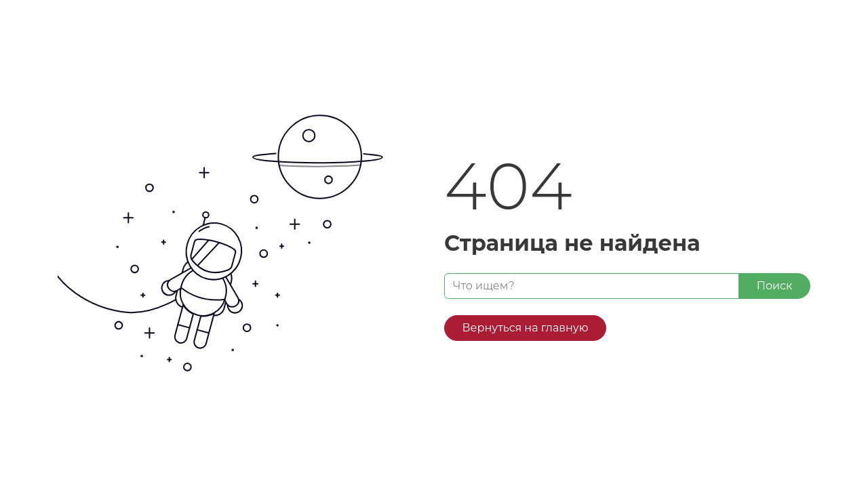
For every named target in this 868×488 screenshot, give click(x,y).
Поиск (775, 286)
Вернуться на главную (526, 328)
